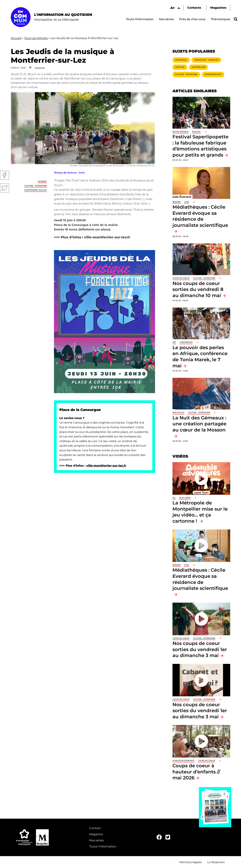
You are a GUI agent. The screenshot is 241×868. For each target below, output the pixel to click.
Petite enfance (180, 132)
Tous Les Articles (36, 38)
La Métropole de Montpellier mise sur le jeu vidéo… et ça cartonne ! (200, 512)
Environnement (213, 74)
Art (174, 342)
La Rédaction (216, 862)
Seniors (177, 202)
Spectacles (178, 412)
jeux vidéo (185, 498)
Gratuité (180, 67)
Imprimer (40, 68)
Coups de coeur (181, 278)
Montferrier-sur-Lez (36, 190)
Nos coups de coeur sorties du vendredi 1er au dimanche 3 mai (200, 649)
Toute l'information (140, 19)
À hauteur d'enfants (183, 761)
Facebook (4, 175)
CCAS (187, 202)
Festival (196, 132)
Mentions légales (191, 862)
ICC (174, 498)
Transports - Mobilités (206, 60)
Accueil (16, 38)
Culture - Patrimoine (36, 186)
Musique (42, 181)
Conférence (186, 342)
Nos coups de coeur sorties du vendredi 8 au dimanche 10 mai (198, 289)
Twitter (4, 188)
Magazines (218, 8)
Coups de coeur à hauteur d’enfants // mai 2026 (196, 772)
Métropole (181, 60)
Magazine (96, 834)
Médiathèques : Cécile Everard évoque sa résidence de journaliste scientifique (200, 216)
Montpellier (198, 67)
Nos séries (166, 19)
